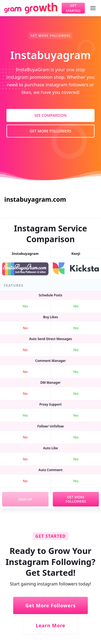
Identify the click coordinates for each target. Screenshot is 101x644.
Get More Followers (50, 131)
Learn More (50, 625)
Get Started (73, 8)
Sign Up (25, 499)
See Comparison (51, 115)
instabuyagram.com (35, 199)
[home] (31, 8)
